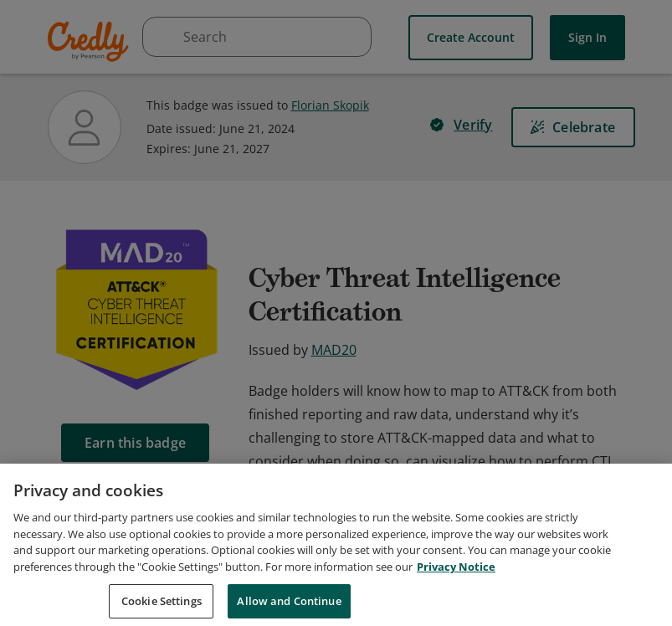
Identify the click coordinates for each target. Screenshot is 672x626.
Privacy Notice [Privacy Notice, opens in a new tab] (456, 601)
